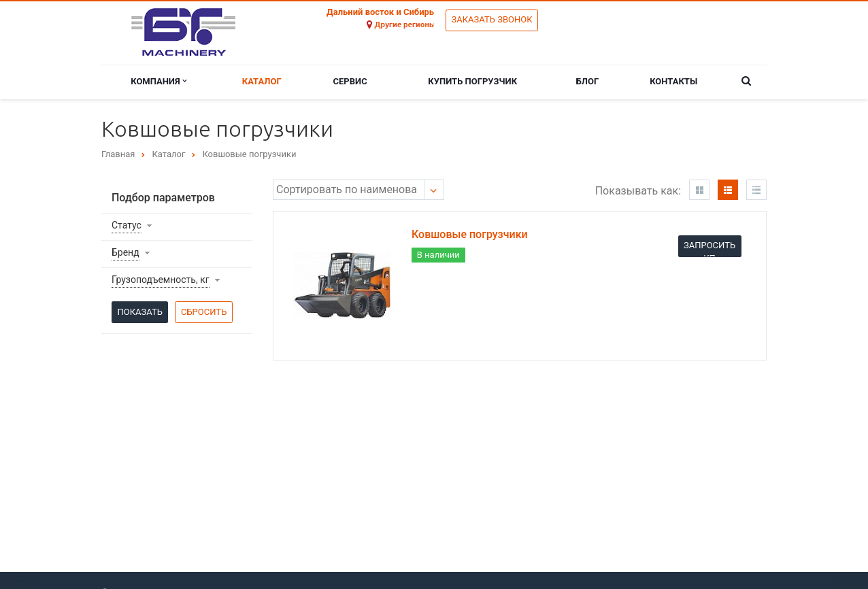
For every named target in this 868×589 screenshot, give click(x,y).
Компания (158, 81)
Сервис (350, 81)
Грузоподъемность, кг (161, 280)
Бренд (126, 252)
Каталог (262, 81)
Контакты (673, 81)
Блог (588, 81)
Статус (127, 225)
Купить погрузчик (472, 81)
